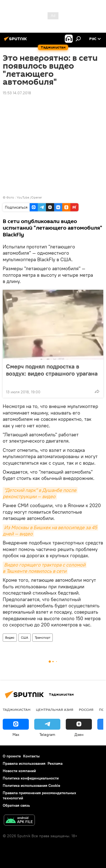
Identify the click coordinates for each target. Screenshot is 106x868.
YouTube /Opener (29, 197)
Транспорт (43, 637)
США (25, 637)
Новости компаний (19, 771)
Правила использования (24, 763)
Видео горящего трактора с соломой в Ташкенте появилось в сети (45, 568)
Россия (86, 709)
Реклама (55, 763)
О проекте (12, 756)
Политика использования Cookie (32, 785)
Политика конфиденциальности (31, 778)
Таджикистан (17, 709)
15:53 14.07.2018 (17, 93)
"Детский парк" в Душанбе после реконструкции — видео (40, 493)
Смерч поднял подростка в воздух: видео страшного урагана (52, 373)
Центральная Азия (55, 709)
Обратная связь (16, 805)
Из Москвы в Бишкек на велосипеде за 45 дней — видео (50, 531)
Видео (10, 637)
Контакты (31, 756)
